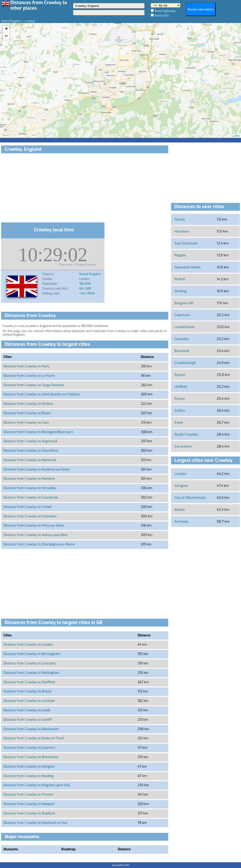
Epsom (180, 375)
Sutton (180, 411)
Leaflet (236, 136)
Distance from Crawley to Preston (28, 795)
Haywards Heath (188, 267)
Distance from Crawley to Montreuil (30, 460)
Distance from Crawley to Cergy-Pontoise (34, 385)
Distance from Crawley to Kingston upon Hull (37, 785)
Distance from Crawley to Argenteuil (30, 441)
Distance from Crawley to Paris (26, 366)
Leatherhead (184, 327)
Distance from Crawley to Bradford (29, 813)
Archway (181, 522)
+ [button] (6, 29)
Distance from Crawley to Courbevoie (31, 498)
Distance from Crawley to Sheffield (29, 682)
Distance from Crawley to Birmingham (32, 654)
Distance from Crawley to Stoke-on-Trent (34, 738)
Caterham (182, 315)
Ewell (179, 423)
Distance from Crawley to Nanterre (29, 479)
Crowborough (185, 363)
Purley (180, 399)
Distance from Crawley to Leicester (29, 701)
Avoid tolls (162, 16)
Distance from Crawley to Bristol (27, 691)
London (180, 474)
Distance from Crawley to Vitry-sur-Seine (34, 526)
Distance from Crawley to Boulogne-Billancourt (38, 432)
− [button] (6, 36)
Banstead (182, 351)
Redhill (180, 279)
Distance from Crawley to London (28, 645)
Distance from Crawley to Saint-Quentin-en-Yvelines (42, 394)
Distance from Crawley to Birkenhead (31, 757)
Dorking (181, 291)
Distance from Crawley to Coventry (29, 748)
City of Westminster (190, 498)
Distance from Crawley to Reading (28, 776)
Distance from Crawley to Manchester (31, 729)
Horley (180, 219)
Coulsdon (182, 339)
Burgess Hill (184, 303)
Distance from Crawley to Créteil (27, 507)
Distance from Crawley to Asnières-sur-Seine (36, 469)
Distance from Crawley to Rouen (27, 413)
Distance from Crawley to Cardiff (28, 720)
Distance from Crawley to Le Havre (29, 376)
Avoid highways (165, 11)
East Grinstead (186, 243)
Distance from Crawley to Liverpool (29, 663)
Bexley (180, 510)
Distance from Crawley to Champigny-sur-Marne (39, 544)
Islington (181, 486)
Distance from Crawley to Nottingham (31, 673)
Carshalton (183, 446)
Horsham (182, 231)
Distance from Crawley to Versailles (30, 488)
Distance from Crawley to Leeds (27, 710)
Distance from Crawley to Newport (29, 804)
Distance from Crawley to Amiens (28, 404)
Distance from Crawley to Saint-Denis (31, 451)
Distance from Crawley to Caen (26, 423)
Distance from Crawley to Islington (29, 767)
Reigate (180, 255)
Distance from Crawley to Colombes (30, 516)
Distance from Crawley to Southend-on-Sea (35, 823)
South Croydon (186, 434)
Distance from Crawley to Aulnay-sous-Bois (35, 535)
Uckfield (181, 387)
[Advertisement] (85, 189)
